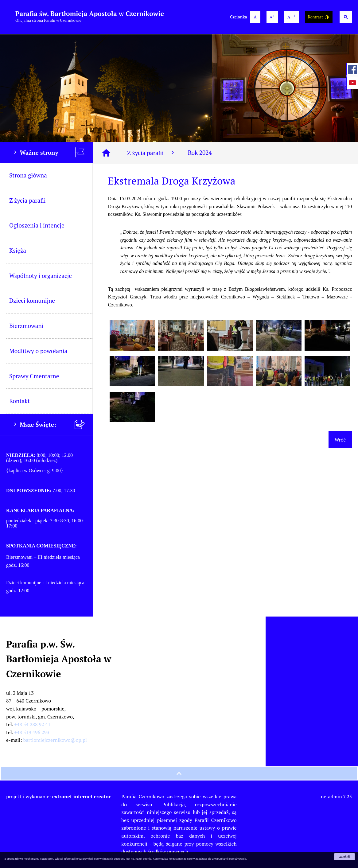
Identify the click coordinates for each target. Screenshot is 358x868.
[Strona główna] (106, 153)
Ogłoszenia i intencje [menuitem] (37, 225)
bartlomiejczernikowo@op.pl (55, 740)
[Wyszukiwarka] (346, 17)
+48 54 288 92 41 (33, 724)
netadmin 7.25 (336, 796)
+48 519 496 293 (32, 732)
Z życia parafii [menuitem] (27, 200)
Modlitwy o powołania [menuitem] (38, 351)
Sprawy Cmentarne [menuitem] (34, 376)
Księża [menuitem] (18, 250)
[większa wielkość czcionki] (272, 17)
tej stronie (145, 859)
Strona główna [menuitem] (28, 175)
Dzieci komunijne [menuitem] (32, 300)
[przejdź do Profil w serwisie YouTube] (352, 83)
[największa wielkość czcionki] (291, 17)
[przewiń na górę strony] (179, 773)
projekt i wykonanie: (58, 796)
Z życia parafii (151, 153)
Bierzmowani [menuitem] (26, 326)
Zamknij (344, 857)
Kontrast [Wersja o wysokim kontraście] (319, 17)
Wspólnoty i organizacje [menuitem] (41, 276)
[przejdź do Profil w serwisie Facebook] (352, 69)
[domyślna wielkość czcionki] (255, 17)
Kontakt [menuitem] (19, 401)
